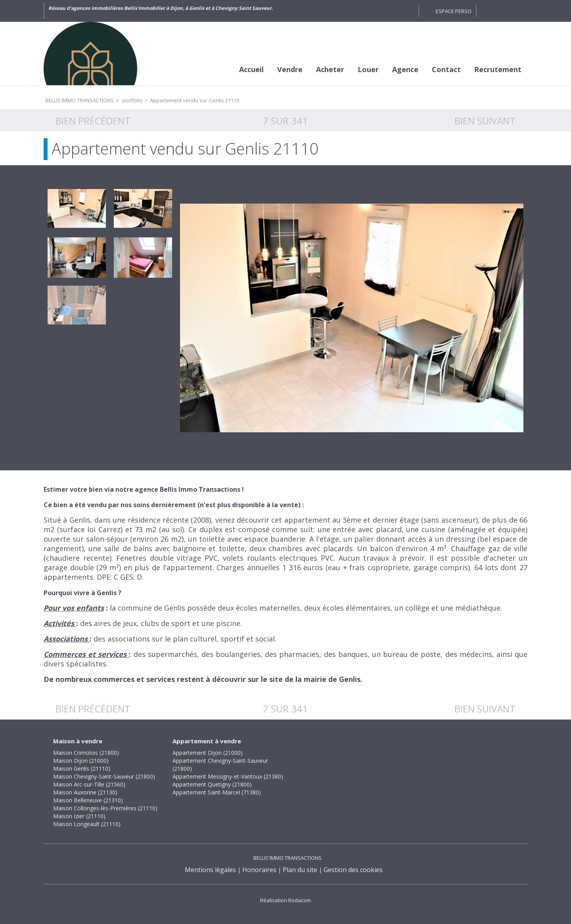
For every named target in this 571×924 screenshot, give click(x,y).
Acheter (330, 69)
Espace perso (454, 11)
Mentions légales (210, 870)
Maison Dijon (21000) (81, 761)
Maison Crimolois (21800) (86, 753)
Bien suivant (485, 121)
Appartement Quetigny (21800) (212, 784)
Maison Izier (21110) (79, 816)
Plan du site (300, 870)
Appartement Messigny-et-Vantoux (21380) (228, 776)
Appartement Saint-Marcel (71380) (217, 792)
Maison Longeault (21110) (87, 824)
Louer (368, 69)
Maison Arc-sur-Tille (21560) (89, 784)
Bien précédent (93, 121)
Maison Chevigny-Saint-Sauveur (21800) (104, 776)
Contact (446, 69)
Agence (405, 69)
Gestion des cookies (353, 870)
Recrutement (498, 69)
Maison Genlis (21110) (82, 768)
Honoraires (259, 870)
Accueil (251, 69)
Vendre (290, 69)
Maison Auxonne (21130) (85, 792)
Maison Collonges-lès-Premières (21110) (105, 808)
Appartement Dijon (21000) (208, 753)
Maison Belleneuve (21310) (88, 800)
